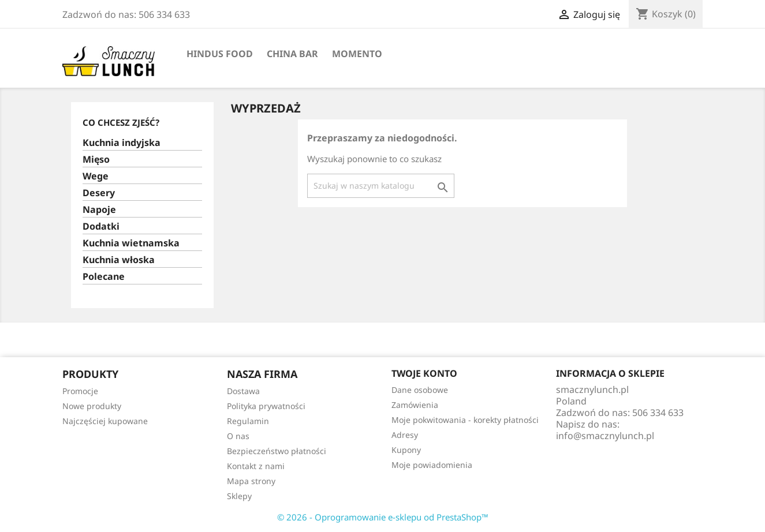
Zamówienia (415, 405)
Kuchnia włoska (119, 260)
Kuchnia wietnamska (131, 243)
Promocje (80, 391)
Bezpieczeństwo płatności (277, 451)
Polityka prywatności (266, 406)
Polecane (104, 277)
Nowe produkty (92, 406)
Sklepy (239, 496)
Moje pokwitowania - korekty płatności (465, 420)
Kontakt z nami (256, 466)
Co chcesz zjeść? (121, 122)
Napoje (99, 210)
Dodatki (101, 226)
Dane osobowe (420, 390)
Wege (96, 176)
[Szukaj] (381, 186)
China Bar (292, 54)
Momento (357, 54)
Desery (99, 193)
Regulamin (248, 421)
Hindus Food (220, 54)
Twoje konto (424, 373)
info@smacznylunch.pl (605, 436)
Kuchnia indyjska (122, 143)
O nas (238, 436)
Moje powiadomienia (432, 465)
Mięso (96, 160)
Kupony (406, 450)
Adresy (405, 435)
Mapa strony (251, 481)
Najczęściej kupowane (105, 421)
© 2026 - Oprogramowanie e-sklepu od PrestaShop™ (383, 517)
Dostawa (243, 391)
